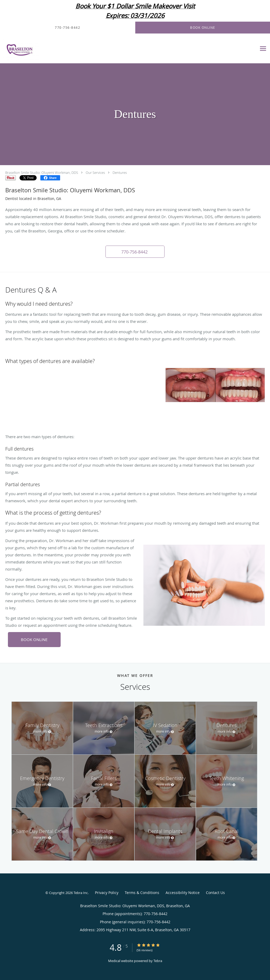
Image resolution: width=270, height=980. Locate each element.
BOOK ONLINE (34, 639)
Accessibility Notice (183, 893)
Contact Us (215, 893)
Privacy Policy (107, 893)
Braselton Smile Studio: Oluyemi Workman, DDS (42, 173)
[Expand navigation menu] (263, 49)
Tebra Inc (81, 893)
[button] (135, 252)
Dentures (120, 173)
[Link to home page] (20, 49)
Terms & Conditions (142, 893)
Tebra (158, 961)
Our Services (95, 173)
